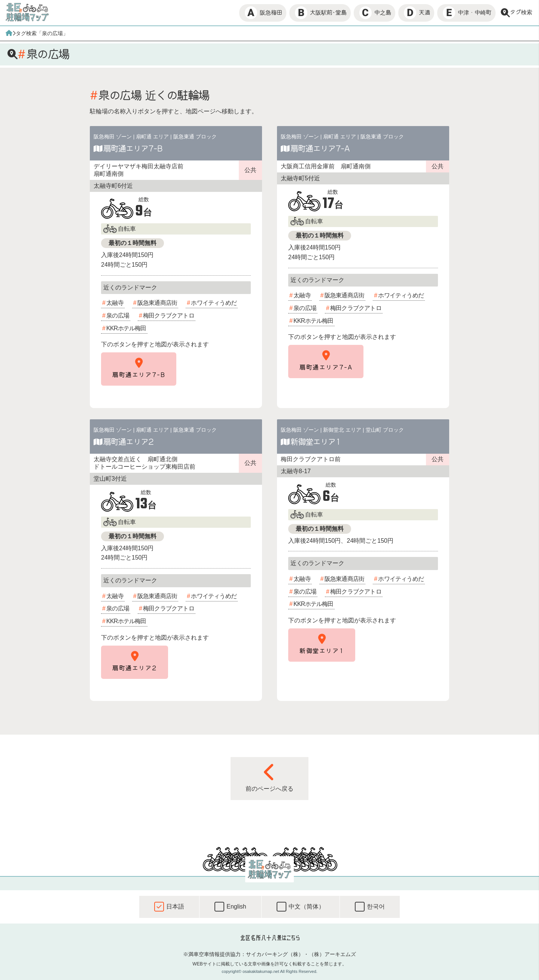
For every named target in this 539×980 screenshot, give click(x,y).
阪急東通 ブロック (195, 137)
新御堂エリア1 (316, 442)
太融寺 (115, 303)
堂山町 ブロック (385, 430)
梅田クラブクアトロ (169, 316)
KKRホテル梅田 (126, 328)
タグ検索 (517, 13)
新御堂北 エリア (342, 430)
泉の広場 (118, 316)
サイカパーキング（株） (275, 954)
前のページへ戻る (269, 777)
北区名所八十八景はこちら (270, 938)
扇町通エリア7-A (320, 148)
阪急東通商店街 (157, 303)
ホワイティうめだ (214, 303)
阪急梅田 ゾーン (113, 137)
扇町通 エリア (152, 137)
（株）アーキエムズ (332, 954)
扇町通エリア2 (128, 442)
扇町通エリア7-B (133, 148)
